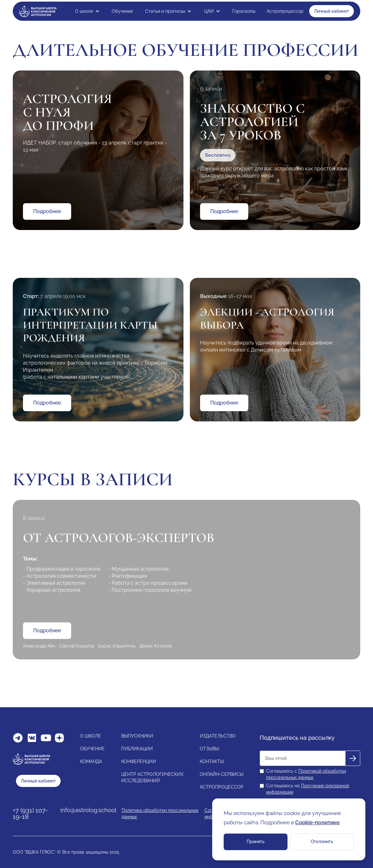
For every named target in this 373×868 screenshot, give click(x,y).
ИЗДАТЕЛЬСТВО (218, 736)
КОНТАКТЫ (212, 761)
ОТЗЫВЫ (209, 749)
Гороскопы (244, 11)
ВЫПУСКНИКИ (137, 736)
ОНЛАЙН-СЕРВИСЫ (222, 774)
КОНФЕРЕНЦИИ (139, 761)
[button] (87, 11)
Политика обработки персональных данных (160, 813)
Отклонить (322, 842)
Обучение (122, 11)
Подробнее (47, 211)
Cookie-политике (317, 822)
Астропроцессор (285, 11)
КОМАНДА (91, 761)
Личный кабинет (332, 11)
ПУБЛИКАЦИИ (137, 749)
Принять (256, 842)
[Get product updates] (302, 758)
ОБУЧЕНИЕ (92, 749)
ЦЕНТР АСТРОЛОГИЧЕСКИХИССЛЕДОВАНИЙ (152, 777)
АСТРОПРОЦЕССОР (222, 787)
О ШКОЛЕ (91, 736)
